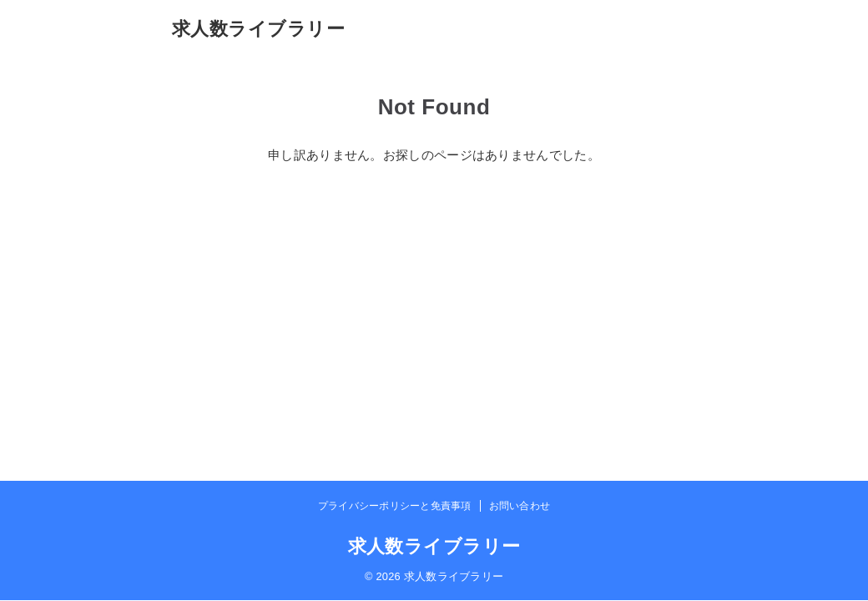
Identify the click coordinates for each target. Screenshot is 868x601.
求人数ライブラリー (258, 29)
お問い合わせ (520, 506)
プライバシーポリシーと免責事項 (395, 506)
